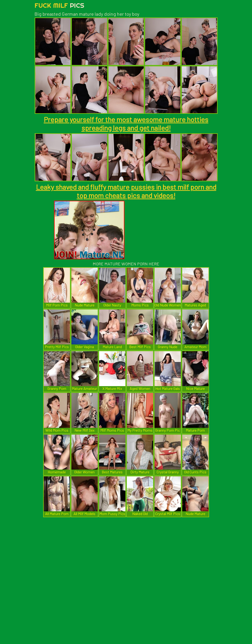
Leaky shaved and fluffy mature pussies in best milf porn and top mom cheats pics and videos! (126, 191)
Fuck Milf (59, 5)
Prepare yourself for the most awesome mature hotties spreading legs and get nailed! (126, 124)
